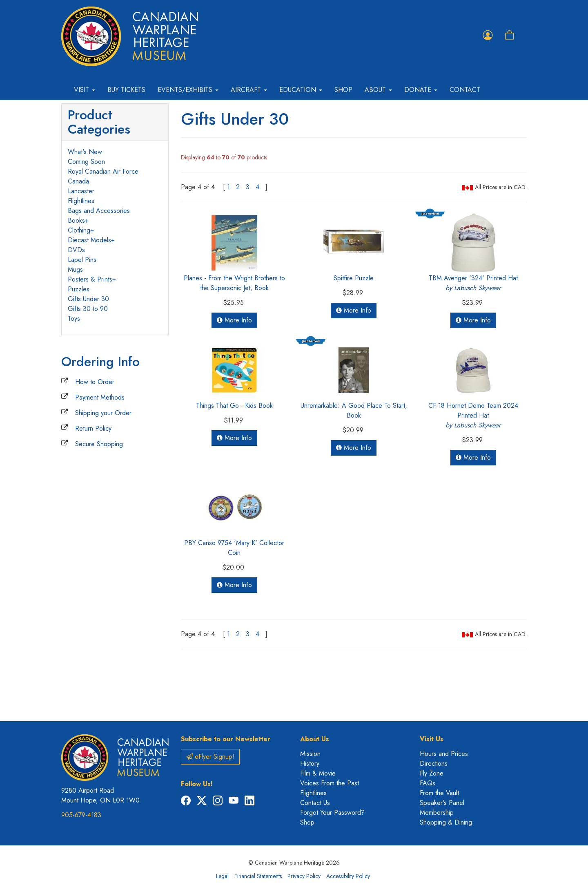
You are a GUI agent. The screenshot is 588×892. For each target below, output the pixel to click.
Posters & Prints (90, 279)
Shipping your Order (103, 413)
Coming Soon (86, 162)
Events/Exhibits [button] (188, 90)
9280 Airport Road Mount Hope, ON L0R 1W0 (100, 795)
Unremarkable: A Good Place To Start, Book (354, 410)
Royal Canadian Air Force (103, 171)
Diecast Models (89, 240)
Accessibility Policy (348, 876)
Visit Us (432, 739)
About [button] (378, 90)
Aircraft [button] (249, 90)
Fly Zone (432, 773)
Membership (437, 813)
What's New (85, 152)
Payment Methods (100, 397)
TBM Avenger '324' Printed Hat (473, 283)
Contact (465, 90)
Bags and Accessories (99, 211)
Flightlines (81, 201)
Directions (434, 763)
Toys (74, 319)
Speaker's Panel (442, 803)
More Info (234, 320)
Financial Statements (258, 876)
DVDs (76, 250)
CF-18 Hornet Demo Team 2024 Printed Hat (473, 415)
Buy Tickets (126, 90)
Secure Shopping (99, 444)
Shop (343, 90)
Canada (78, 181)
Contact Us (315, 803)
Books (76, 220)
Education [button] (301, 90)
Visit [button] (85, 90)
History (310, 763)
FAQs (428, 783)
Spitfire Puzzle (354, 278)
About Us (315, 739)
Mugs (75, 269)
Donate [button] (421, 90)
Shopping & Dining (446, 822)
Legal (222, 876)
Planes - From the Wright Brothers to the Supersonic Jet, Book (234, 283)
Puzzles (79, 289)
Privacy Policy (304, 876)
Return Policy (93, 428)
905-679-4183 (81, 815)
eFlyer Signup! (210, 757)
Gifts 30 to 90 (88, 309)
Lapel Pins (82, 260)
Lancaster (81, 191)
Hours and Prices (444, 754)
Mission (310, 754)
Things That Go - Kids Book (234, 406)
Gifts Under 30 (88, 299)
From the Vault (439, 793)
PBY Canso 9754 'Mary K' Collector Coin (234, 548)
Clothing (79, 230)
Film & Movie (318, 773)
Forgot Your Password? (332, 813)
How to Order (95, 382)
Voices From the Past (330, 783)
